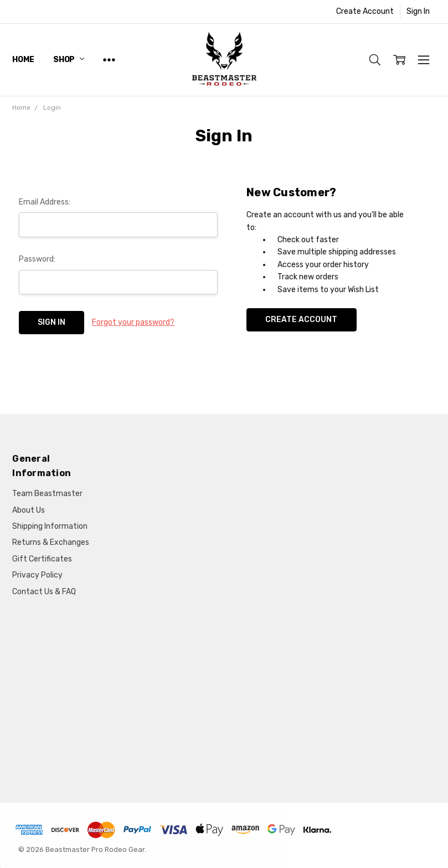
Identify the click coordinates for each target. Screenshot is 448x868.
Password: (37, 259)
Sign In (418, 11)
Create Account (365, 11)
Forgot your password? (133, 322)
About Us (29, 510)
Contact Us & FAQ (44, 592)
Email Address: (45, 202)
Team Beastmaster (47, 494)
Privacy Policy (37, 575)
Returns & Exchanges (51, 542)
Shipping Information (50, 526)
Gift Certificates (42, 559)
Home (23, 60)
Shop (69, 60)
